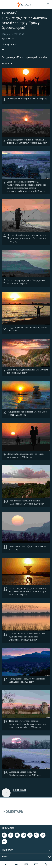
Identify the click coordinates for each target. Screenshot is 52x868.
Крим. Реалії (8, 39)
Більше (7, 63)
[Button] (9, 45)
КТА (26, 865)
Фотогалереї (9, 13)
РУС (36, 865)
